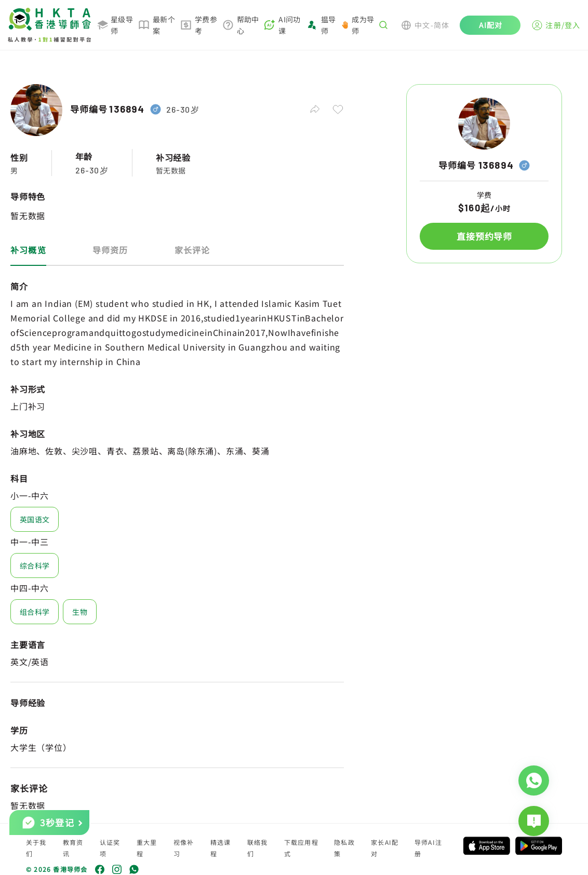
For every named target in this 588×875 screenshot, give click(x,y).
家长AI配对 (385, 848)
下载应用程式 (301, 848)
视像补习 (184, 848)
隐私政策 (344, 848)
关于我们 (36, 848)
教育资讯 (73, 848)
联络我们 (258, 848)
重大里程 (147, 848)
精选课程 (221, 848)
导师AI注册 (428, 848)
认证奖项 (110, 848)
